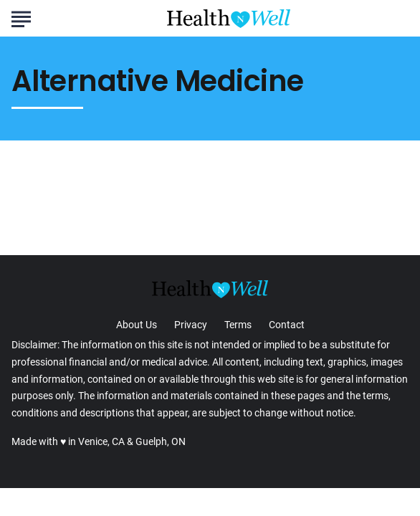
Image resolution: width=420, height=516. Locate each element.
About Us (137, 325)
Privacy (191, 325)
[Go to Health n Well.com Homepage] (229, 19)
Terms (238, 325)
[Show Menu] (21, 17)
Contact (287, 325)
